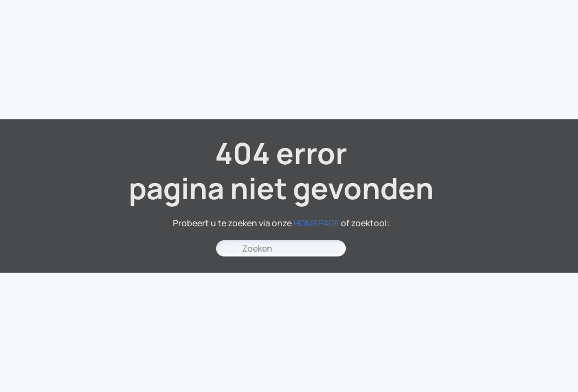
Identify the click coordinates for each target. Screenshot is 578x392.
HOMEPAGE (316, 223)
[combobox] (281, 248)
